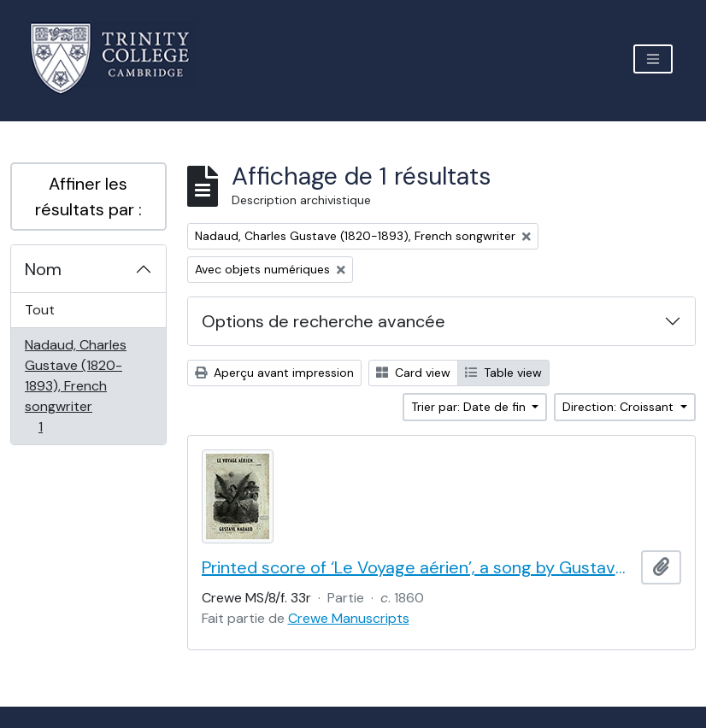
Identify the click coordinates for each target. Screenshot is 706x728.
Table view (503, 373)
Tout (40, 310)
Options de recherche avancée (324, 321)
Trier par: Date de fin (470, 407)
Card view (413, 373)
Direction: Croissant (620, 407)
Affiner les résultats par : (88, 197)
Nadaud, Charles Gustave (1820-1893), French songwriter (75, 386)
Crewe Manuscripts (349, 618)
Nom (43, 269)
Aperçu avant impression (274, 373)
